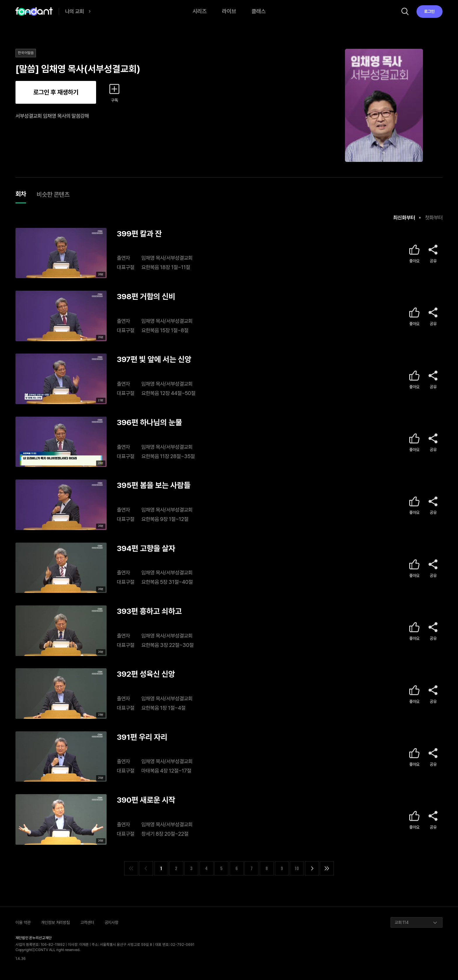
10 (297, 868)
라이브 (229, 11)
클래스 (259, 11)
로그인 (429, 11)
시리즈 (199, 11)
